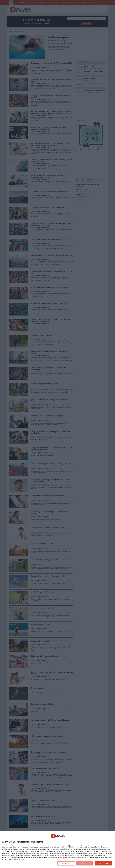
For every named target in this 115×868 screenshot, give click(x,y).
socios (17, 845)
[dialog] (57, 849)
